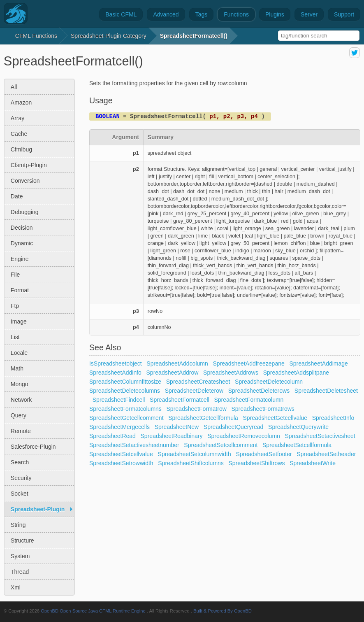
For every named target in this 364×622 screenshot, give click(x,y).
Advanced (166, 14)
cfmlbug (21, 149)
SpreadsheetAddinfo (115, 373)
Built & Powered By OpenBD (223, 611)
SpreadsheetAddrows (231, 373)
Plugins (275, 14)
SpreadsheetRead (112, 436)
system (20, 556)
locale (19, 353)
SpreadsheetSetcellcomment (221, 445)
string (18, 525)
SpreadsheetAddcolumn (177, 363)
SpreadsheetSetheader (326, 454)
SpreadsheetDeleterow (194, 391)
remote (21, 431)
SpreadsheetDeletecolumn (269, 382)
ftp (15, 306)
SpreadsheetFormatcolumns (125, 409)
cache (19, 134)
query (19, 415)
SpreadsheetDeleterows (259, 391)
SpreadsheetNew (177, 427)
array (17, 118)
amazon (21, 103)
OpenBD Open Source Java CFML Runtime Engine (93, 611)
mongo (20, 384)
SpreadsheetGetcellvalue (275, 418)
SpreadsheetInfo (333, 418)
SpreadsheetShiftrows (257, 463)
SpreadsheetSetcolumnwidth (195, 454)
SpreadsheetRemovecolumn (244, 436)
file (15, 275)
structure (22, 540)
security (21, 478)
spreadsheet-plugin (38, 509)
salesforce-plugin (33, 447)
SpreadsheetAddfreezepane (248, 363)
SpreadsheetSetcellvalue (121, 454)
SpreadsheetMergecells (119, 427)
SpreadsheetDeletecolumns (125, 391)
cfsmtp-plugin (29, 165)
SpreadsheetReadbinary (172, 436)
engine (20, 259)
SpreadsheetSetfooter (264, 454)
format (20, 290)
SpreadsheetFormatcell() (194, 36)
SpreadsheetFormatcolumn (249, 400)
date (17, 196)
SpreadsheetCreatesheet (198, 382)
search (20, 462)
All (14, 87)
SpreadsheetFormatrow (197, 409)
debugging (25, 212)
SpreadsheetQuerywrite (298, 427)
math (17, 368)
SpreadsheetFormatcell (180, 400)
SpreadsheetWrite (313, 463)
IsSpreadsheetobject (116, 363)
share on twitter (355, 53)
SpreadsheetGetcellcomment (126, 418)
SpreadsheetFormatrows (263, 409)
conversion (25, 181)
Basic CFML (121, 14)
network (21, 400)
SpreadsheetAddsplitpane (296, 373)
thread (20, 572)
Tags (202, 14)
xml (16, 587)
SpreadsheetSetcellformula (297, 445)
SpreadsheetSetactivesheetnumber (134, 445)
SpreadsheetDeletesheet (326, 391)
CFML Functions (36, 36)
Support (344, 14)
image (19, 321)
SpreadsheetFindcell (119, 400)
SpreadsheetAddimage (318, 363)
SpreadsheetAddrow (173, 373)
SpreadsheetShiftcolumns (191, 463)
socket (20, 494)
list (15, 337)
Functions (236, 14)
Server (309, 14)
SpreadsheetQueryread (234, 427)
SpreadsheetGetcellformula (203, 418)
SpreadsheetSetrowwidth (121, 463)
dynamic (22, 243)
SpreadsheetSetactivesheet (320, 436)
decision (22, 228)
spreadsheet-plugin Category (109, 36)
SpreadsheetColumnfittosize (125, 382)
